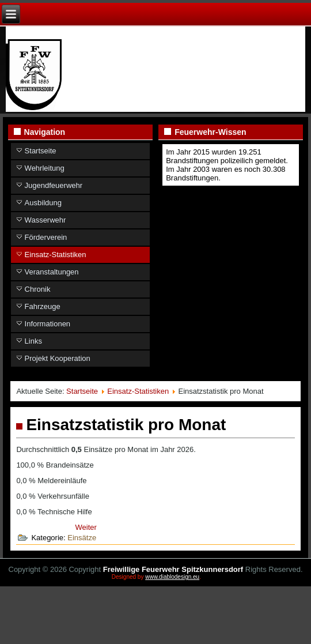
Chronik (38, 289)
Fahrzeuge (43, 306)
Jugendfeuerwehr (54, 185)
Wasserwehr (45, 220)
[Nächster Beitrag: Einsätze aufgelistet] (86, 527)
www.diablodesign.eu (172, 577)
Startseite (41, 151)
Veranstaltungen (52, 272)
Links (33, 341)
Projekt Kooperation (58, 358)
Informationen (48, 324)
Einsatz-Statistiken (56, 255)
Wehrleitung (45, 168)
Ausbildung (43, 203)
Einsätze (82, 538)
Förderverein (46, 237)
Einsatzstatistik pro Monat (126, 425)
